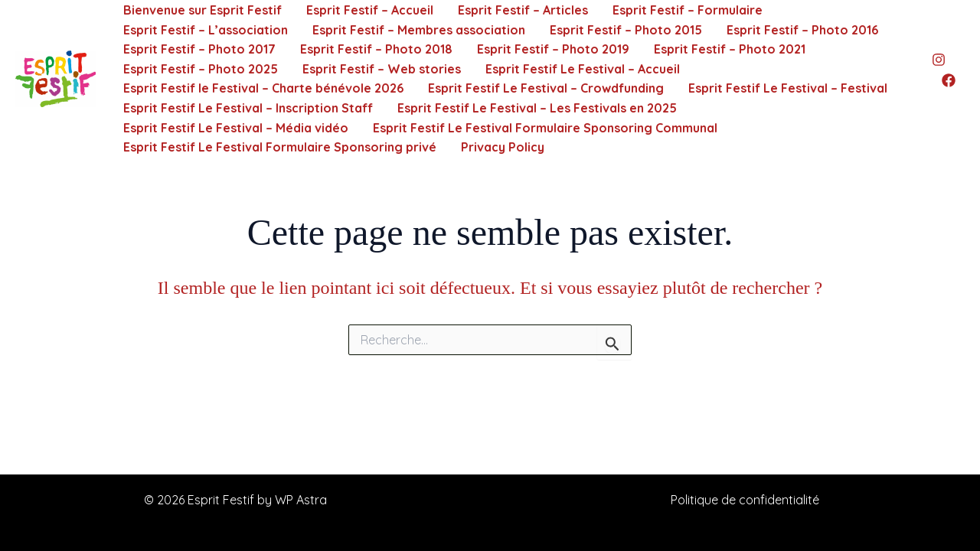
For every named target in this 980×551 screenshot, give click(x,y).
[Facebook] (949, 80)
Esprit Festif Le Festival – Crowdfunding (546, 88)
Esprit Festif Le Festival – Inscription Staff (248, 108)
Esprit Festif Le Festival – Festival (788, 88)
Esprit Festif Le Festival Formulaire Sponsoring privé (280, 147)
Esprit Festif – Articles (523, 10)
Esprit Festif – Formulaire (688, 10)
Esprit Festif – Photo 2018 (376, 49)
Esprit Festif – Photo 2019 (553, 49)
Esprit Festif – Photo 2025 (201, 69)
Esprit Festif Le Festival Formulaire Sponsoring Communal (545, 128)
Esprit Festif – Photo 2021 (730, 49)
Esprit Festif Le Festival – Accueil (583, 69)
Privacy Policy (503, 147)
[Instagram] (939, 60)
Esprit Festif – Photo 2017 (199, 49)
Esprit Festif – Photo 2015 (626, 30)
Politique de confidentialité (745, 500)
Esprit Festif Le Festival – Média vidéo (236, 128)
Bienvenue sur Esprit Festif (203, 10)
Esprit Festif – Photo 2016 (802, 30)
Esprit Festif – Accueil (370, 10)
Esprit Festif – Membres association (419, 30)
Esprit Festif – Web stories (382, 69)
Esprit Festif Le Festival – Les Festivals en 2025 (537, 108)
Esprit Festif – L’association (206, 30)
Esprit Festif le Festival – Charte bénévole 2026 (263, 88)
